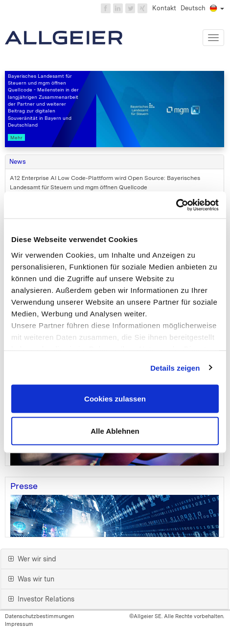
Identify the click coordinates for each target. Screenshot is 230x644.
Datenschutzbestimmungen (39, 616)
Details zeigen (175, 367)
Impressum (19, 624)
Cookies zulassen (115, 399)
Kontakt (164, 8)
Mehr (16, 137)
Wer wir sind (32, 559)
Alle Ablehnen (115, 431)
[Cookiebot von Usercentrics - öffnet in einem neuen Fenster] (176, 205)
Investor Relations (41, 599)
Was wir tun (31, 579)
